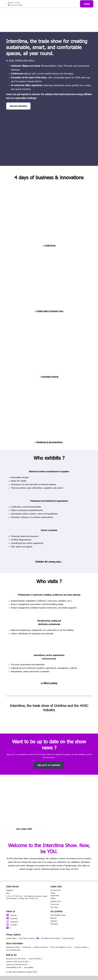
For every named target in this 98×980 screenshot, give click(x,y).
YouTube (12, 925)
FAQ (8, 893)
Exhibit (53, 898)
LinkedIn (11, 915)
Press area (55, 904)
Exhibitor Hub (56, 901)
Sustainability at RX (14, 967)
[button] (87, 4)
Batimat (53, 918)
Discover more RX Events (16, 959)
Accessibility (29, 967)
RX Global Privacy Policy (50, 938)
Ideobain (54, 921)
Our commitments (13, 950)
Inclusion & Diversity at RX (17, 965)
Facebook (12, 919)
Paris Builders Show (58, 915)
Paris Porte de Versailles (16, 5)
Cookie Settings (68, 938)
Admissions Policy (13, 947)
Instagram (12, 922)
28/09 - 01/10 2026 (15, 3)
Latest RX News (35, 959)
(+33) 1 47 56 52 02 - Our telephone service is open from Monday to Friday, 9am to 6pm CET (27, 897)
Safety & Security (41, 947)
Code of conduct (81, 947)
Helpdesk (10, 890)
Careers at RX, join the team (18, 962)
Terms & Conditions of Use (61, 947)
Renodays (54, 924)
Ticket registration (55, 894)
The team (54, 907)
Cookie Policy (11, 938)
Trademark (27, 947)
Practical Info (56, 890)
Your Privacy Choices (29, 939)
